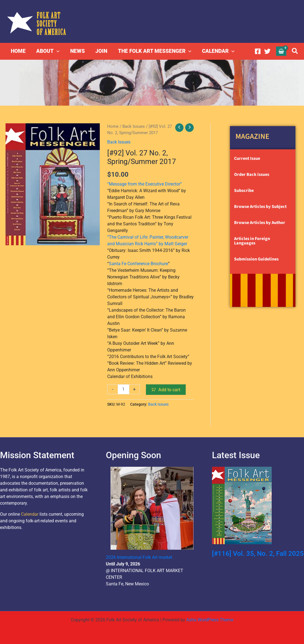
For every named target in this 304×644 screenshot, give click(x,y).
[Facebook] (258, 51)
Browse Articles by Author (260, 223)
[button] (57, 51)
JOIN (101, 51)
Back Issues (134, 126)
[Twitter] (267, 51)
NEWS (77, 51)
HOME (18, 51)
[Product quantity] (124, 389)
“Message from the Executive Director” (145, 184)
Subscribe (244, 191)
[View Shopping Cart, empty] (281, 51)
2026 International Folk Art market (139, 557)
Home (113, 126)
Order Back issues (252, 174)
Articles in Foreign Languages (252, 241)
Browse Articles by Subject (260, 207)
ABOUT (48, 51)
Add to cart (170, 389)
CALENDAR (218, 51)
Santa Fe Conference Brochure (138, 263)
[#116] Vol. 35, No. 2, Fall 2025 (258, 553)
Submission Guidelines (256, 259)
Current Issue (247, 158)
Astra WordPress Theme (210, 620)
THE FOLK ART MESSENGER (154, 51)
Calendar (30, 514)
